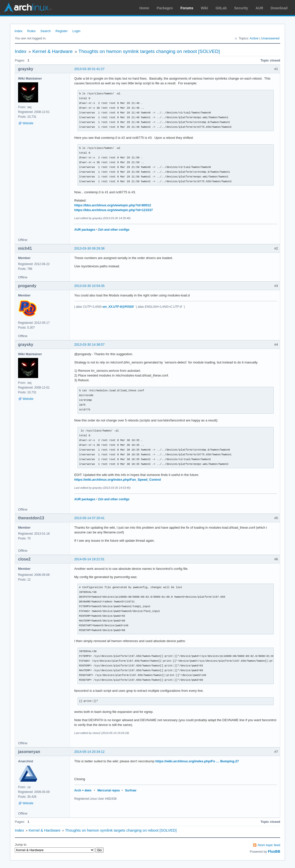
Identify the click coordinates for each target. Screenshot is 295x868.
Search (46, 31)
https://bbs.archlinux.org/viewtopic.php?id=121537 (114, 210)
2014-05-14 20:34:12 (89, 752)
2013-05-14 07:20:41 (89, 518)
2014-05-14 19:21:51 (89, 559)
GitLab (221, 8)
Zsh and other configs (114, 230)
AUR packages (85, 230)
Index (19, 31)
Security (241, 8)
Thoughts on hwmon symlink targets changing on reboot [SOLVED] (149, 51)
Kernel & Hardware (53, 51)
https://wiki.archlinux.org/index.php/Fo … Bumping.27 (197, 761)
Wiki (205, 8)
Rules (31, 31)
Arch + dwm (83, 790)
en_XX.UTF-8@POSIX (118, 307)
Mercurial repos (108, 790)
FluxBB (274, 851)
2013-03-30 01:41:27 (89, 69)
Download (279, 8)
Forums (187, 8)
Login (77, 31)
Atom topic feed (269, 845)
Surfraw (131, 790)
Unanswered (270, 38)
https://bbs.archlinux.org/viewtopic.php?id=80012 (113, 205)
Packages (165, 8)
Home (144, 8)
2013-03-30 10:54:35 (89, 286)
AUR (259, 8)
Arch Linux (28, 8)
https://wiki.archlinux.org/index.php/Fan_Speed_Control (118, 480)
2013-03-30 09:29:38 (89, 248)
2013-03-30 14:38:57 (89, 345)
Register (61, 31)
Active (254, 38)
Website (28, 123)
